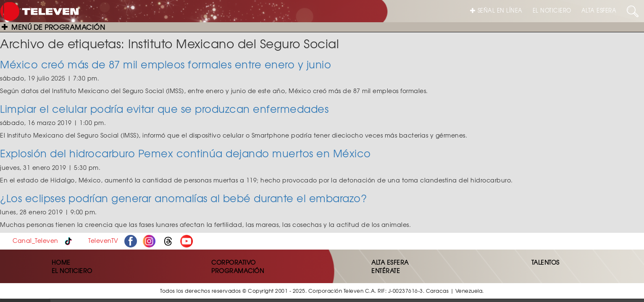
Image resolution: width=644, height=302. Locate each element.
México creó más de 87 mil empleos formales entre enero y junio (166, 64)
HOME (61, 262)
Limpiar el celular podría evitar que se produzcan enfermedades (164, 109)
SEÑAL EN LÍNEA (496, 10)
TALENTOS (545, 262)
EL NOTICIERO (552, 10)
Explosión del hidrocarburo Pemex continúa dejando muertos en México (185, 153)
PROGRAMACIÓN (238, 271)
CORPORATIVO (234, 262)
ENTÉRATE (386, 271)
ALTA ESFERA (599, 10)
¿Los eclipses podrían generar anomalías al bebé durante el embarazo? (183, 198)
